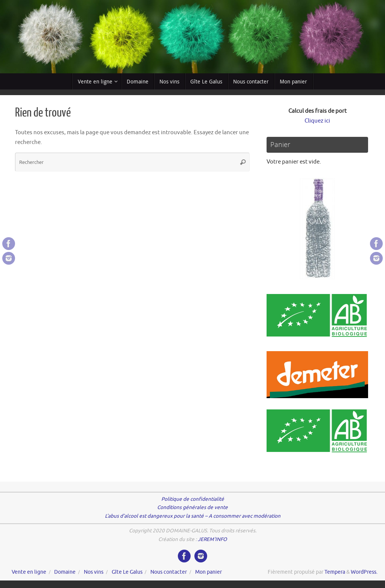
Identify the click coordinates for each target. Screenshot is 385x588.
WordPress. (364, 572)
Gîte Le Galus (127, 572)
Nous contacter (169, 572)
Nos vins (94, 572)
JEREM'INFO (212, 539)
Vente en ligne (29, 572)
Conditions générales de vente (192, 507)
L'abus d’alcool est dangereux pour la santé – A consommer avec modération (193, 516)
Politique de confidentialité (193, 499)
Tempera (335, 572)
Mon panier (208, 572)
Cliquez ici (317, 121)
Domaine (65, 572)
